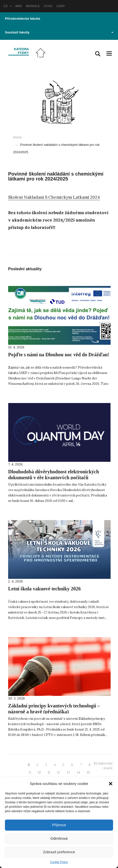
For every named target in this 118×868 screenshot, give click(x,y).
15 (88, 772)
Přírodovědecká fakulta (23, 19)
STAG (48, 6)
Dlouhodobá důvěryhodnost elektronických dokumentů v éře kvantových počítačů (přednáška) (54, 478)
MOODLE (33, 6)
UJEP (61, 6)
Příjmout (59, 825)
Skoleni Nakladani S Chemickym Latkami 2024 (54, 197)
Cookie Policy (59, 862)
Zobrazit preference (59, 852)
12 (59, 772)
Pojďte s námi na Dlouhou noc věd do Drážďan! (59, 355)
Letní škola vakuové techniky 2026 (44, 589)
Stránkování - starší (103, 766)
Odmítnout (59, 838)
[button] (111, 784)
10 (39, 772)
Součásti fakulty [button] (59, 32)
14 (78, 772)
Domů (17, 137)
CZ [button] (8, 6)
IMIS (19, 6)
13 (68, 772)
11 (49, 772)
